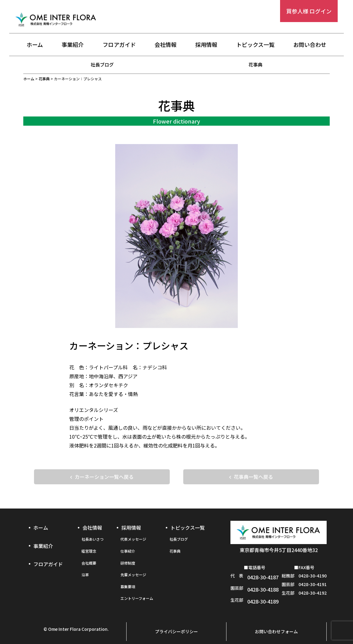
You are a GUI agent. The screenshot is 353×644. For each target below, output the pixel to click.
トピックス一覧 (255, 45)
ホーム (35, 45)
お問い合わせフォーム (276, 625)
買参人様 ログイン (309, 11)
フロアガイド (119, 45)
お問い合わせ (310, 45)
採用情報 (206, 45)
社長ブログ (102, 64)
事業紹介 (73, 45)
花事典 (256, 64)
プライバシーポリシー (176, 625)
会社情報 (165, 45)
